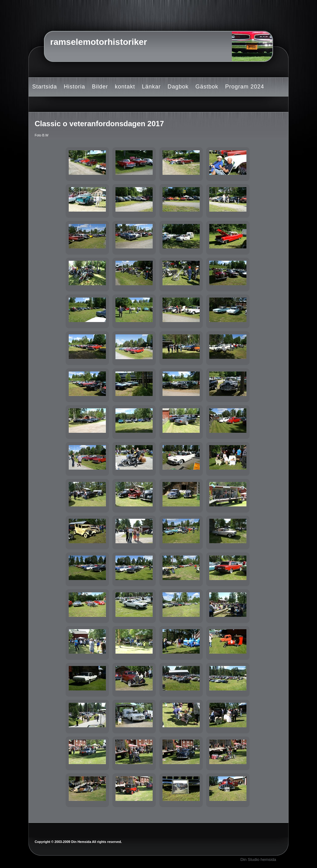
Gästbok (207, 87)
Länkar (151, 87)
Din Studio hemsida (258, 859)
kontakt (125, 87)
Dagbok (178, 87)
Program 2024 (245, 87)
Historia (74, 87)
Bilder (100, 87)
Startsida (45, 87)
